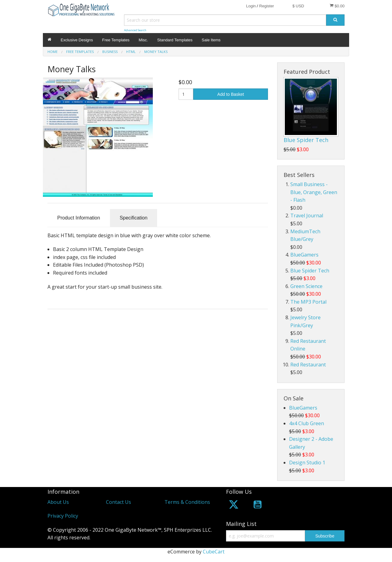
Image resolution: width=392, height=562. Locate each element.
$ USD (298, 6)
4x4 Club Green (307, 423)
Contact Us (119, 502)
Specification (134, 218)
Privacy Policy (63, 516)
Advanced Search (135, 30)
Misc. (143, 40)
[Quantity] (186, 94)
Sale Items (211, 40)
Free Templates (116, 40)
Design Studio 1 (307, 463)
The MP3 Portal (308, 302)
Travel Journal (307, 215)
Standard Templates (175, 40)
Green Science (306, 286)
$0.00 (337, 6)
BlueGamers (304, 255)
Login (251, 6)
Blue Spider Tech (306, 140)
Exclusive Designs (77, 40)
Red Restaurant (308, 365)
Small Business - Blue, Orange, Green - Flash (314, 192)
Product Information (79, 218)
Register (266, 6)
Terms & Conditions (187, 502)
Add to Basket (231, 94)
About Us (58, 502)
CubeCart (214, 552)
